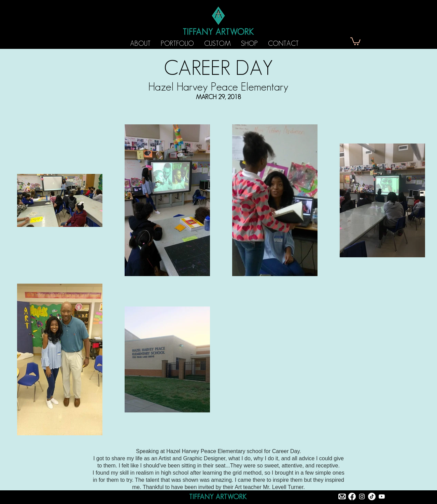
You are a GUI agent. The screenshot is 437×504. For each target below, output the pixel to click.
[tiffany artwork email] (342, 496)
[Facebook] (352, 496)
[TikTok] (372, 496)
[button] (355, 41)
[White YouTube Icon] (382, 496)
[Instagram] (362, 496)
